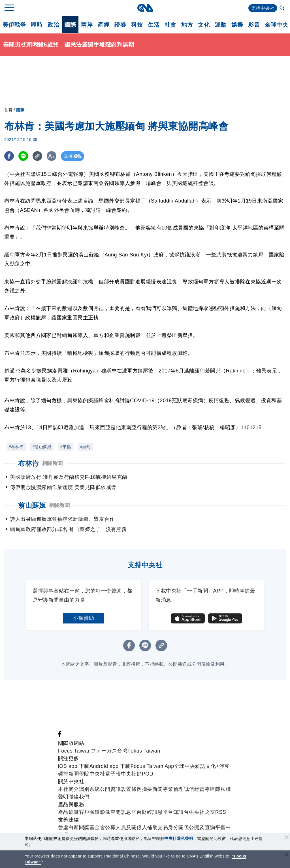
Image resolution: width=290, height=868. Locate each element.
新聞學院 (79, 774)
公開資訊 (110, 789)
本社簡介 (69, 789)
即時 (37, 25)
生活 (154, 25)
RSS (221, 812)
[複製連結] (38, 156)
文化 (204, 25)
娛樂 (237, 25)
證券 (120, 25)
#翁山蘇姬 (42, 447)
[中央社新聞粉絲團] (60, 736)
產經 (104, 25)
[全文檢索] (283, 9)
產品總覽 (69, 812)
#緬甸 (85, 447)
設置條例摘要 (137, 789)
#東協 (66, 447)
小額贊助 (84, 618)
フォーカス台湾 (109, 751)
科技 (137, 25)
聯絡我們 (79, 797)
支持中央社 (263, 8)
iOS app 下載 (74, 766)
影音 (254, 25)
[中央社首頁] (145, 8)
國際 (70, 25)
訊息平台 (131, 812)
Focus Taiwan (74, 751)
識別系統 (89, 789)
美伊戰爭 (14, 25)
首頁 (8, 110)
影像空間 (110, 812)
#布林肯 (16, 447)
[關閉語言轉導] (287, 855)
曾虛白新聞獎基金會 (82, 827)
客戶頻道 (89, 812)
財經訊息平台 (158, 812)
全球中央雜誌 (190, 766)
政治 (53, 25)
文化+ (212, 766)
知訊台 (181, 812)
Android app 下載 (110, 766)
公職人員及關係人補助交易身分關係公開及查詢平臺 (165, 827)
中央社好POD (137, 774)
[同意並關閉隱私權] (287, 838)
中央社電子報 (105, 774)
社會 (170, 25)
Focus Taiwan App (152, 766)
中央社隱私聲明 (179, 838)
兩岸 (87, 25)
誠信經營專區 (200, 789)
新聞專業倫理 (168, 789)
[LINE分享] (24, 156)
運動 (220, 25)
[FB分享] (9, 156)
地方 (187, 25)
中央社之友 (202, 812)
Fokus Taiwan (144, 751)
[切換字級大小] (53, 156)
